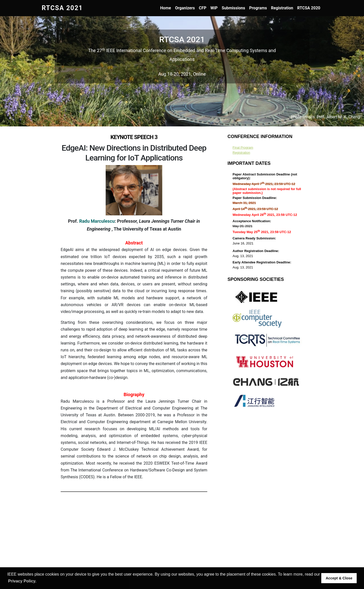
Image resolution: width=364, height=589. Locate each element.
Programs (258, 8)
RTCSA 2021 (62, 8)
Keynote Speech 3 (134, 137)
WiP (214, 8)
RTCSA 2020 (309, 8)
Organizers (185, 8)
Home (166, 8)
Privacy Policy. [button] (22, 581)
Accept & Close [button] (339, 578)
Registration (282, 8)
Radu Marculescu (97, 221)
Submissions (233, 8)
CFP (203, 8)
